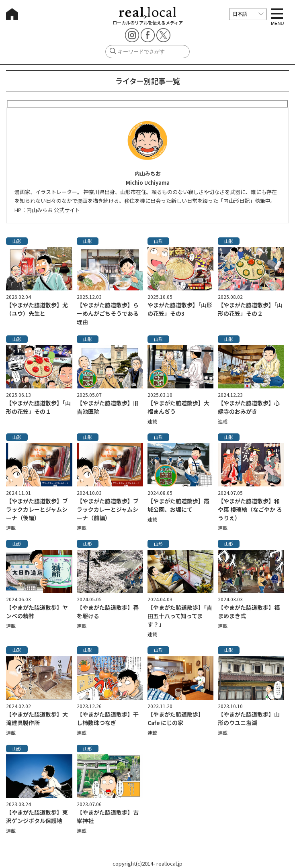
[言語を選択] (248, 14)
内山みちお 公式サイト (53, 210)
